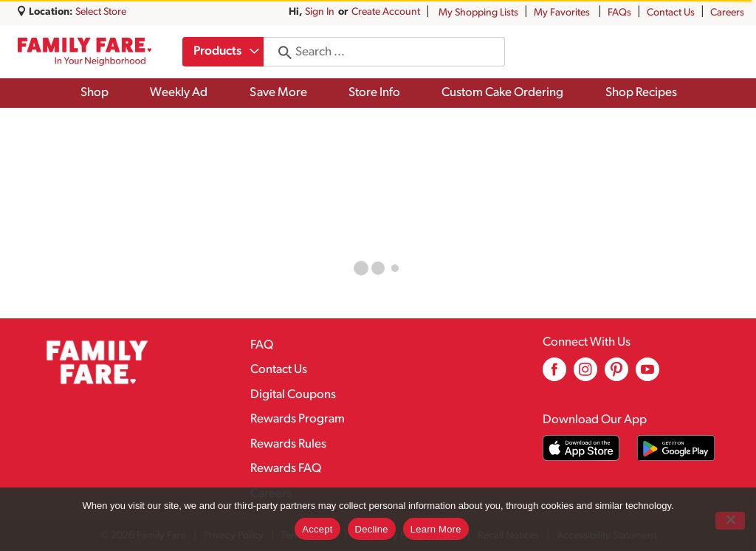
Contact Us (671, 13)
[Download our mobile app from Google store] (676, 448)
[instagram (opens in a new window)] (585, 375)
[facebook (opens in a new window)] (554, 375)
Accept (317, 529)
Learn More (436, 529)
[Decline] (730, 521)
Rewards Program (298, 419)
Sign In (320, 12)
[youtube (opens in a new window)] (647, 375)
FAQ (262, 345)
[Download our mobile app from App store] (581, 448)
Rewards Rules (288, 444)
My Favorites (563, 13)
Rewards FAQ (286, 469)
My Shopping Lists (478, 13)
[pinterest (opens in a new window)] (616, 375)
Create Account (386, 12)
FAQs (619, 13)
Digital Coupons (293, 395)
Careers (727, 13)
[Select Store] (102, 12)
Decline (372, 529)
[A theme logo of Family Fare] (85, 51)
